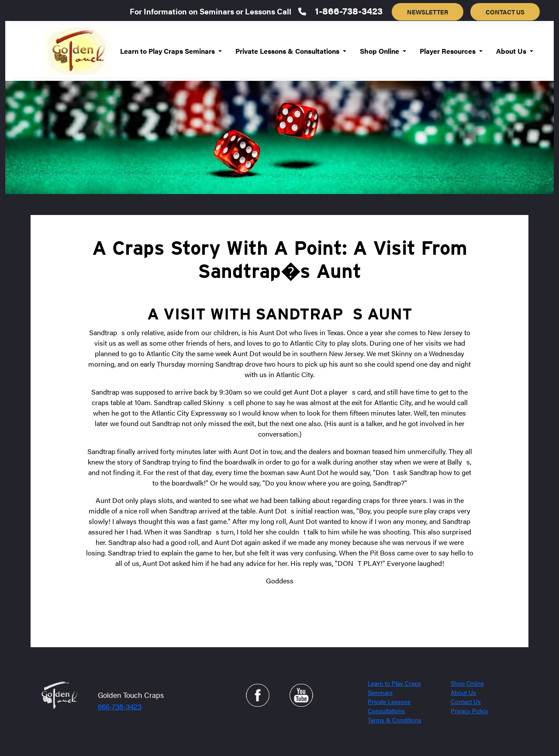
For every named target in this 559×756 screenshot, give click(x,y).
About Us (463, 692)
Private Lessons (389, 701)
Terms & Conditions (395, 720)
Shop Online (467, 683)
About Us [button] (512, 51)
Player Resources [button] (449, 51)
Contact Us (466, 701)
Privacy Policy (469, 711)
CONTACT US (505, 12)
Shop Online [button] (380, 51)
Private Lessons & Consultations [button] (288, 51)
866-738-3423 (120, 706)
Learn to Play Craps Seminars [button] (168, 51)
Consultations (386, 711)
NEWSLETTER (428, 12)
